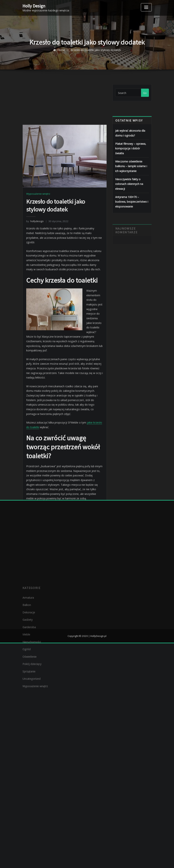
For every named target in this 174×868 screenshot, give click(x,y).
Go (145, 96)
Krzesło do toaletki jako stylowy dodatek (96, 53)
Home (61, 53)
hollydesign (35, 298)
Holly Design (34, 6)
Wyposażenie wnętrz (38, 270)
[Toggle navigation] (146, 7)
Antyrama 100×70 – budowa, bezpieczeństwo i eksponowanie (131, 211)
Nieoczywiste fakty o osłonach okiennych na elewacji (129, 194)
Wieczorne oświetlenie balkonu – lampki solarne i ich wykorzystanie (131, 177)
